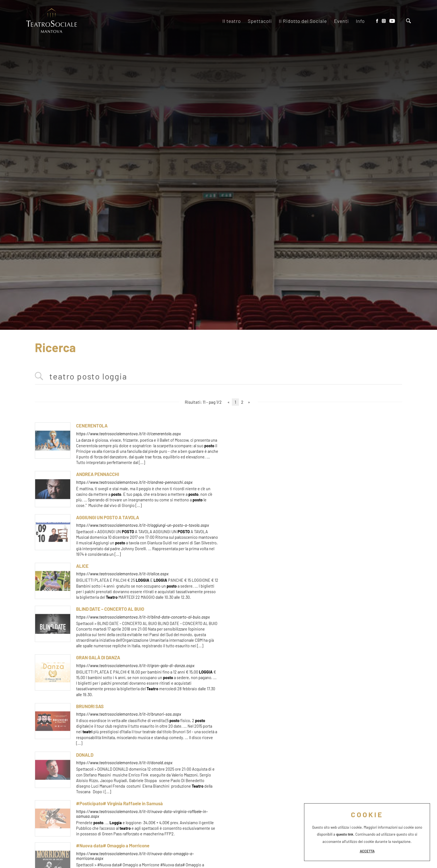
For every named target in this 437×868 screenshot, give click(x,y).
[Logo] (52, 21)
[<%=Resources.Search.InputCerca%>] (218, 377)
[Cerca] (408, 21)
